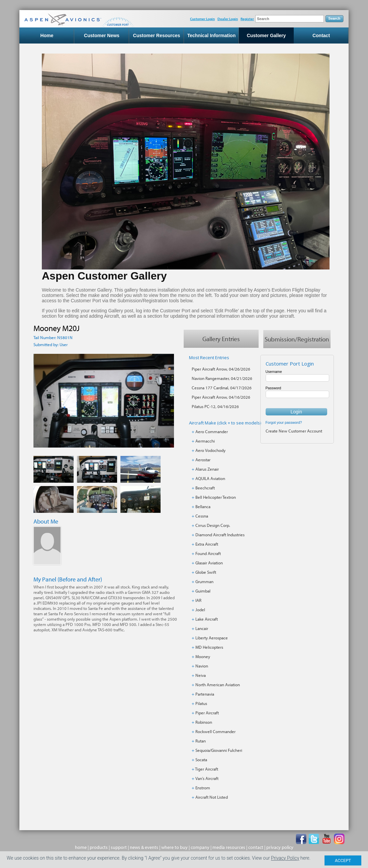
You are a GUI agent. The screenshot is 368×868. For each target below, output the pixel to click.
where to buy (174, 847)
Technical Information (211, 35)
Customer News (102, 35)
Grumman (204, 581)
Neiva (201, 675)
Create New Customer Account (294, 431)
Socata (201, 760)
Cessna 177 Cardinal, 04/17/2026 (222, 388)
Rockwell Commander (215, 731)
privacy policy (280, 847)
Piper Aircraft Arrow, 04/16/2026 (221, 397)
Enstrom (203, 788)
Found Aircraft (208, 553)
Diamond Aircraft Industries (220, 535)
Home (47, 35)
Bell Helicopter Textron (216, 497)
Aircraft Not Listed (212, 797)
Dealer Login (228, 19)
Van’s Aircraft (207, 778)
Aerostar (203, 460)
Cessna (202, 516)
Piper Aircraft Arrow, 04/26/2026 (221, 369)
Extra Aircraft (207, 544)
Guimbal (203, 591)
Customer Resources (157, 35)
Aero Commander (212, 431)
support (119, 847)
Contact (321, 35)
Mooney (203, 656)
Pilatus (201, 703)
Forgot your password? (284, 422)
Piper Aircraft (207, 713)
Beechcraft (205, 488)
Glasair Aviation (209, 563)
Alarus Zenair (207, 469)
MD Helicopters (209, 647)
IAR (198, 600)
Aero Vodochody (210, 450)
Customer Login (202, 19)
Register (247, 19)
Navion (202, 666)
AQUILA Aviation (210, 478)
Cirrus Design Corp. (213, 525)
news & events (144, 847)
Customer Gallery (266, 35)
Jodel (200, 610)
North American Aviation (218, 685)
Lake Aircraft (207, 619)
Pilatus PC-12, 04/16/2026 (215, 406)
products (99, 847)
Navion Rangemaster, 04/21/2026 (222, 378)
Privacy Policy (285, 864)
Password (273, 388)
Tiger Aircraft (207, 769)
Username (274, 372)
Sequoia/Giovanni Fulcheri (219, 750)
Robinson (204, 722)
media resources (229, 847)
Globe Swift (206, 572)
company (200, 847)
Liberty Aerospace (212, 638)
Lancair (202, 628)
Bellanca (203, 506)
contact (256, 847)
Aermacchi (205, 441)
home (81, 847)
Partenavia (205, 694)
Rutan (201, 741)
